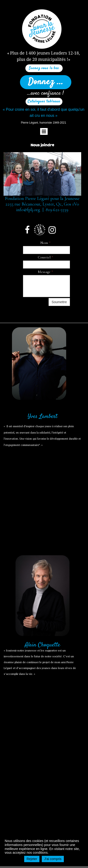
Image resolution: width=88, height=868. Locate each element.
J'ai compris (53, 859)
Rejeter (32, 859)
